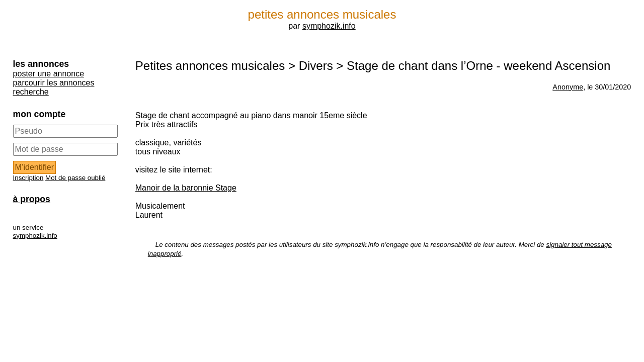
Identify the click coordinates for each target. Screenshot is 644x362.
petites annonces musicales (322, 14)
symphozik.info (329, 26)
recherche (31, 92)
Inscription (28, 178)
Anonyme (568, 87)
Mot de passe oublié (75, 178)
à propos (32, 199)
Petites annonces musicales (210, 66)
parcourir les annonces (54, 83)
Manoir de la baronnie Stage (186, 188)
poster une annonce (49, 74)
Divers (316, 66)
